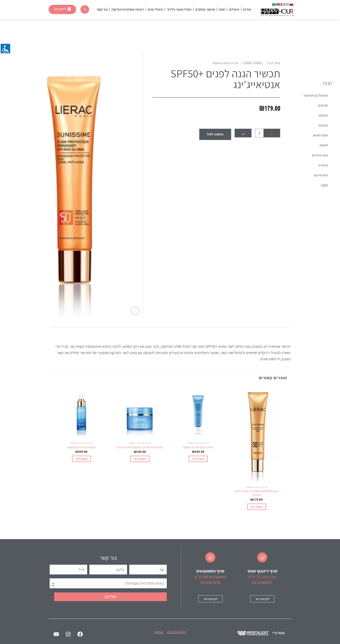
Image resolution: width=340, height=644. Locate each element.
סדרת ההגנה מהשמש (226, 63)
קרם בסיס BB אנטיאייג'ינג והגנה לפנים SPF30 (257, 493)
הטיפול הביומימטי (316, 95)
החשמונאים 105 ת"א (210, 577)
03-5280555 (262, 582)
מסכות (323, 115)
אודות (247, 9)
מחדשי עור (321, 175)
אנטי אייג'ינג (320, 155)
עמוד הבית (274, 63)
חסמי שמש (320, 135)
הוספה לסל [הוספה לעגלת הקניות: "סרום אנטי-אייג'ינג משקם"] (82, 459)
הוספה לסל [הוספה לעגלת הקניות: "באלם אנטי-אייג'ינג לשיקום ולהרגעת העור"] (140, 459)
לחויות (324, 145)
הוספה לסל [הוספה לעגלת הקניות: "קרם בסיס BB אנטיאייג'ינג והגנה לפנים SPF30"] (257, 507)
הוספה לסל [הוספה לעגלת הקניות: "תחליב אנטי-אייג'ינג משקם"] (198, 459)
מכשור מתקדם (205, 9)
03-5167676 (210, 582)
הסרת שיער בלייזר (179, 9)
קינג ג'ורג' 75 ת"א (262, 577)
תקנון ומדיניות (176, 632)
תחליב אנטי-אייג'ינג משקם (198, 447)
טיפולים (234, 9)
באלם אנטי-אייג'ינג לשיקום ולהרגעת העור (140, 447)
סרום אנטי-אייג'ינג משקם (81, 447)
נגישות (159, 632)
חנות (222, 9)
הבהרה (323, 165)
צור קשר (102, 9)
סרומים (323, 105)
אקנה (324, 185)
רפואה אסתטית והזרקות (128, 9)
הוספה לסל (215, 134)
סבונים (323, 125)
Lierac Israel (253, 63)
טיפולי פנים (155, 9)
